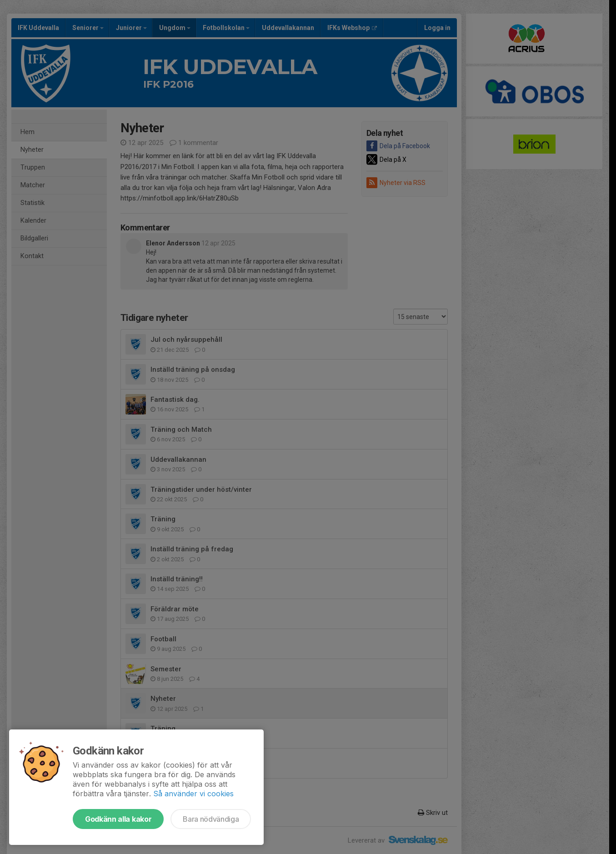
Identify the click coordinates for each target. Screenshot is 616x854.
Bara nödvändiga (211, 819)
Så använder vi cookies (193, 794)
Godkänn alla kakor (118, 819)
